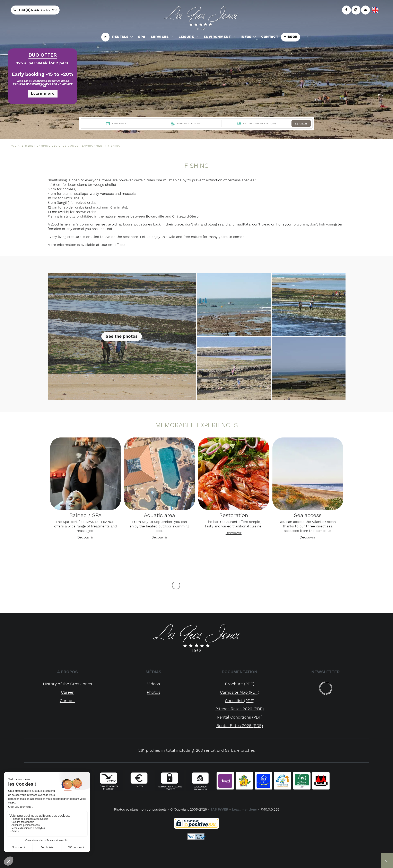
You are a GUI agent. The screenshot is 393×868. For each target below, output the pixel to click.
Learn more (43, 94)
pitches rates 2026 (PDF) (239, 709)
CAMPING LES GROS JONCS (58, 146)
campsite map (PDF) (240, 692)
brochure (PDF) (240, 684)
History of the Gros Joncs (67, 684)
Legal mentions (244, 810)
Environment (93, 146)
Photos (154, 692)
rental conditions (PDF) (240, 717)
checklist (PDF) (240, 701)
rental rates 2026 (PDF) (240, 726)
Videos (154, 684)
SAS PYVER (219, 810)
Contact (67, 701)
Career (67, 692)
